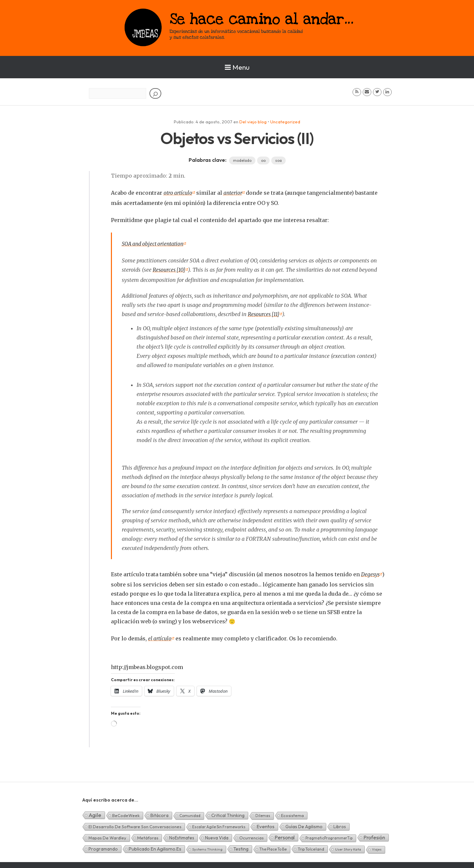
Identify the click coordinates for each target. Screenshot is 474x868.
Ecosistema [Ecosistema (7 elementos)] (292, 813)
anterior (234, 193)
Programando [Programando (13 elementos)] (103, 847)
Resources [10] (170, 269)
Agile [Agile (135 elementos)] (95, 813)
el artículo (160, 637)
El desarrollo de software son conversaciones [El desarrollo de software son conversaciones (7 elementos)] (135, 825)
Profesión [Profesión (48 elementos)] (374, 835)
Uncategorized (285, 122)
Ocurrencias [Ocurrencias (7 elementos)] (251, 836)
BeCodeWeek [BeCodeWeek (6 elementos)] (126, 813)
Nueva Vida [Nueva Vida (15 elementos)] (217, 836)
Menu (237, 67)
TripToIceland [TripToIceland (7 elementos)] (311, 847)
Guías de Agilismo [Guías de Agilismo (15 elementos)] (304, 825)
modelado (242, 160)
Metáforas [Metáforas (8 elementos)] (148, 836)
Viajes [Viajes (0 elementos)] (377, 847)
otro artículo (178, 193)
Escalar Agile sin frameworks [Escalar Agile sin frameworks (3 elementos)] (219, 825)
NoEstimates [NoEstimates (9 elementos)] (182, 836)
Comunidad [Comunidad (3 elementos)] (190, 814)
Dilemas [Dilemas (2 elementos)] (263, 814)
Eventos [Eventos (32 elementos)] (265, 824)
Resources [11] (264, 313)
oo (263, 160)
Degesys (371, 573)
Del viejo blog (253, 122)
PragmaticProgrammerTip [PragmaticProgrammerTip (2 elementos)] (329, 836)
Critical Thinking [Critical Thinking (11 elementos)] (228, 813)
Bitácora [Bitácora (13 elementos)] (159, 813)
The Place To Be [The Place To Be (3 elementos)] (273, 847)
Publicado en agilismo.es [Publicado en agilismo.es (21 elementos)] (155, 847)
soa (278, 160)
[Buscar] (155, 93)
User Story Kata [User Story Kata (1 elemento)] (348, 847)
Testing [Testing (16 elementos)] (241, 847)
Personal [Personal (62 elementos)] (285, 835)
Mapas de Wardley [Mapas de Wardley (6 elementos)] (107, 836)
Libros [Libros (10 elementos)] (340, 825)
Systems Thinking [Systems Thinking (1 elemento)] (207, 847)
